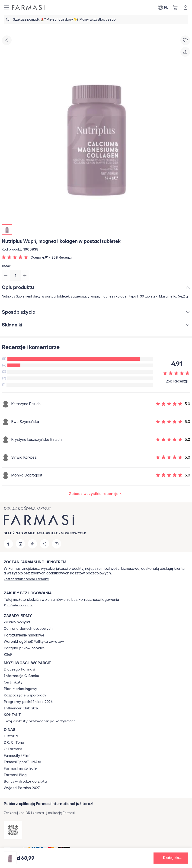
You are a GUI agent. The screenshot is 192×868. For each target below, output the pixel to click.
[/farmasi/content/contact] (12, 715)
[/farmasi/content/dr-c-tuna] (14, 743)
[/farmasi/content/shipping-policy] (17, 622)
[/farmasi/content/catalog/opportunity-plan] (20, 689)
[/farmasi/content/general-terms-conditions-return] (34, 642)
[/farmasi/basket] (175, 7)
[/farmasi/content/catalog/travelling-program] (28, 702)
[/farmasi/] (28, 8)
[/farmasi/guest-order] (18, 605)
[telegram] (45, 544)
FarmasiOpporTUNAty (22, 762)
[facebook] (8, 544)
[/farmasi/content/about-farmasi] (19, 669)
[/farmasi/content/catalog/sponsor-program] (25, 781)
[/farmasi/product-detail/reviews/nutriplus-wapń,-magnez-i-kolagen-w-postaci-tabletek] (96, 494)
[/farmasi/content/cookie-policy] (24, 648)
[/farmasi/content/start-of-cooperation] (25, 695)
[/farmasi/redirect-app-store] (13, 830)
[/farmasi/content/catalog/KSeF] (8, 655)
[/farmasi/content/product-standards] (13, 682)
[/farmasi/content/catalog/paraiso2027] (22, 788)
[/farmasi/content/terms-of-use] (28, 629)
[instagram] (20, 544)
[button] (171, 858)
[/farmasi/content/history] (11, 736)
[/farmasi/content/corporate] (20, 768)
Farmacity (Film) (17, 755)
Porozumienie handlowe (24, 635)
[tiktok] (32, 544)
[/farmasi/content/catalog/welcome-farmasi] (40, 721)
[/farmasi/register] (26, 579)
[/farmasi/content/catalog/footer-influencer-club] (21, 708)
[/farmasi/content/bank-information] (21, 676)
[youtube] (57, 544)
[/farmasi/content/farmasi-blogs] (15, 775)
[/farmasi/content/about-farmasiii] (13, 749)
